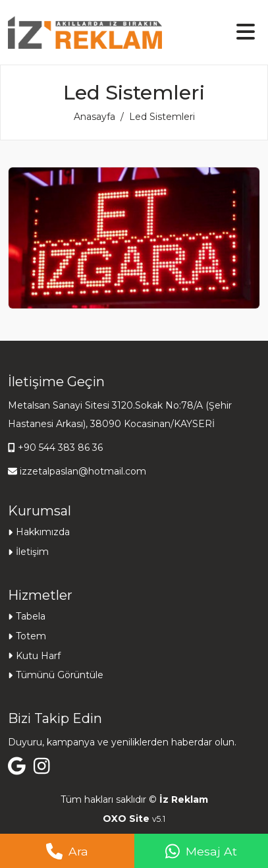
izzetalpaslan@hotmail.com (83, 471)
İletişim (32, 552)
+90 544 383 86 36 (60, 448)
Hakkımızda (43, 532)
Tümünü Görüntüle (60, 675)
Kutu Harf (38, 656)
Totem (31, 636)
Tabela (31, 616)
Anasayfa (94, 117)
